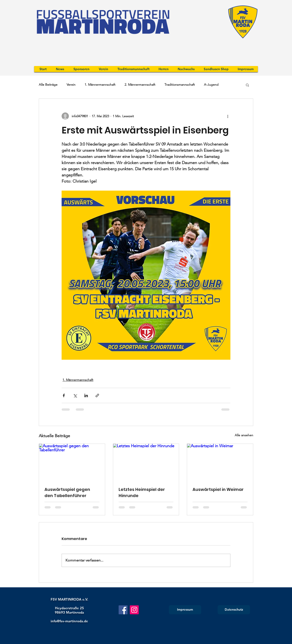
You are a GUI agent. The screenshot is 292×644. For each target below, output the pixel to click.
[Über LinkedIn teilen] (86, 395)
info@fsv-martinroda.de (69, 621)
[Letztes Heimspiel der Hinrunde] (146, 462)
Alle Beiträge (48, 85)
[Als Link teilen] (97, 395)
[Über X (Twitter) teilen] (75, 395)
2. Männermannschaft (140, 85)
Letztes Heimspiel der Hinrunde (142, 492)
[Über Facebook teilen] (64, 395)
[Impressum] (185, 610)
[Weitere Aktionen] (228, 116)
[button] (247, 85)
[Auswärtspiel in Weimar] (220, 462)
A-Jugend (211, 85)
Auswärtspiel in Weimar (218, 489)
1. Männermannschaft (100, 85)
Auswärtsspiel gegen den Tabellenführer (67, 492)
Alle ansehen (244, 435)
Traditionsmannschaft (180, 85)
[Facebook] (123, 610)
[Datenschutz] (234, 610)
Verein (71, 85)
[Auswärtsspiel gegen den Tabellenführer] (72, 462)
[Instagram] (134, 610)
